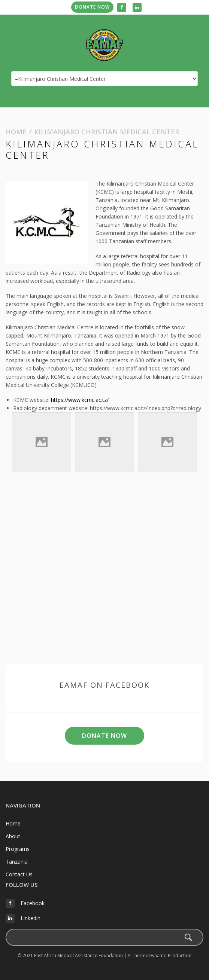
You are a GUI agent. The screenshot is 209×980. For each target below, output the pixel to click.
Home (16, 132)
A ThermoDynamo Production (160, 955)
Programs (18, 849)
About (13, 836)
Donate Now (92, 7)
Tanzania (17, 862)
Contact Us (19, 874)
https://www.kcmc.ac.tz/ (80, 400)
